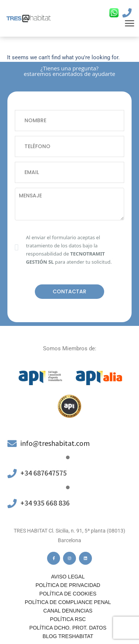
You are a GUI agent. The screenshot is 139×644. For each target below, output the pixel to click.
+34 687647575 (44, 473)
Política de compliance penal (68, 602)
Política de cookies (68, 594)
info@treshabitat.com (55, 443)
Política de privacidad (68, 585)
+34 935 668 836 (45, 503)
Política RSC (68, 619)
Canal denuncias (68, 611)
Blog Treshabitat (68, 636)
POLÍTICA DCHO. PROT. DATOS (68, 628)
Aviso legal (68, 577)
